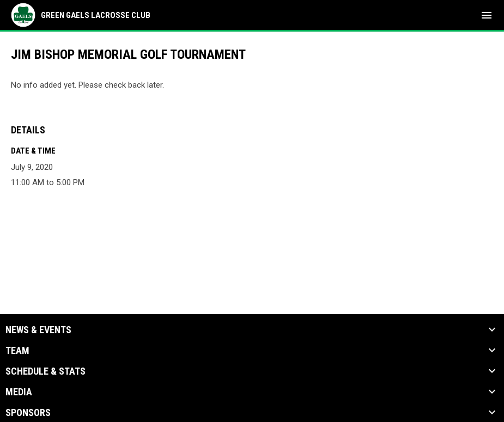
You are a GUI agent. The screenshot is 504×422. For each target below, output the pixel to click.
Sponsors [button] (28, 413)
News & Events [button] (38, 330)
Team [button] (17, 351)
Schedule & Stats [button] (45, 371)
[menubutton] (487, 15)
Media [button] (19, 392)
